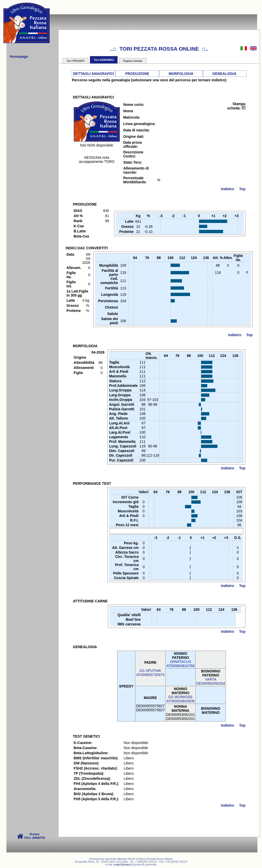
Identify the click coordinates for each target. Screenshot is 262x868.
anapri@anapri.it (123, 865)
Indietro (228, 189)
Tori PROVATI (75, 61)
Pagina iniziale (133, 61)
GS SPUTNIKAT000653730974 (150, 673)
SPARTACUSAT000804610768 (180, 664)
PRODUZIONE (137, 74)
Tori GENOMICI (104, 60)
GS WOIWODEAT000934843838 (180, 699)
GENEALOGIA (224, 74)
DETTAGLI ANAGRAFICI (93, 74)
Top (242, 189)
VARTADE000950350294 (211, 681)
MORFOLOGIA (181, 74)
